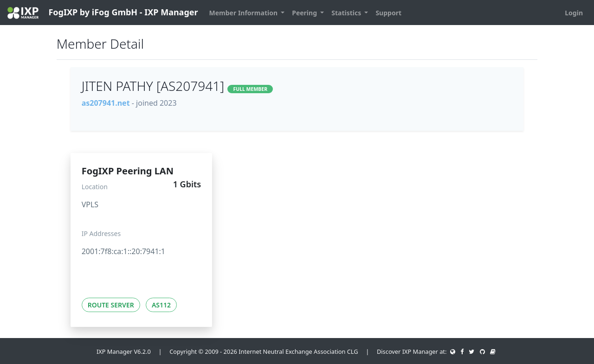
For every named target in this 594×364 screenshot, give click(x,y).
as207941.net (106, 103)
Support (388, 13)
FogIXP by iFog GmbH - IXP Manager (103, 13)
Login (574, 13)
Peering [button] (305, 13)
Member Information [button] (244, 13)
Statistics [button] (347, 13)
